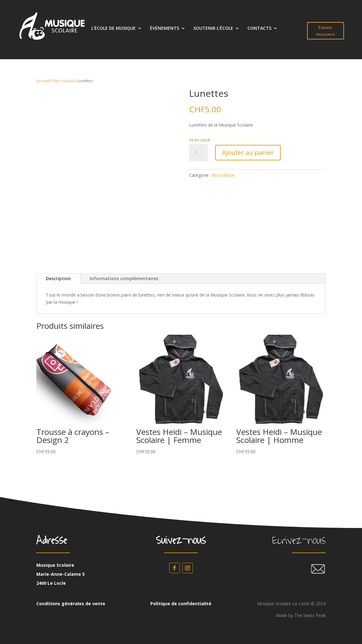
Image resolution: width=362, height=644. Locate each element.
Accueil (43, 81)
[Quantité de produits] (198, 153)
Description (58, 278)
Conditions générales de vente (71, 604)
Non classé (63, 81)
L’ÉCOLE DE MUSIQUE (113, 29)
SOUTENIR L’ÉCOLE (213, 29)
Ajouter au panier (248, 152)
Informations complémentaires (124, 278)
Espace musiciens (326, 31)
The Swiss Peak (310, 615)
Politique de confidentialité (181, 604)
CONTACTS (259, 29)
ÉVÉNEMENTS (165, 29)
